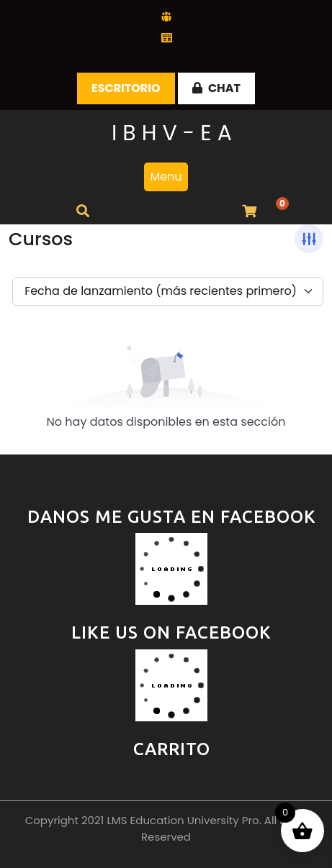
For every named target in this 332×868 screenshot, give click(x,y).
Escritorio (126, 88)
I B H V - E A (172, 133)
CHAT (216, 88)
